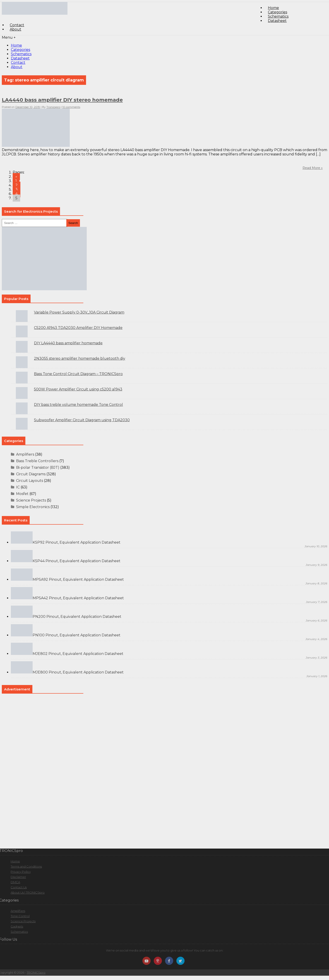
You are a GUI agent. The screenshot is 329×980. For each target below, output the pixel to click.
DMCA (15, 882)
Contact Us (19, 887)
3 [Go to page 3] (17, 189)
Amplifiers (25, 454)
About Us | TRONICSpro (28, 892)
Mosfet (22, 494)
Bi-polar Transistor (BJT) (38, 467)
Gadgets (17, 926)
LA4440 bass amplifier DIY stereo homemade (62, 100)
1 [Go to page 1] (16, 181)
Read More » (313, 168)
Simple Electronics (33, 507)
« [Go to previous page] (16, 177)
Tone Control (20, 916)
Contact (18, 63)
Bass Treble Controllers (37, 461)
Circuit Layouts (30, 481)
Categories (20, 50)
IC (18, 487)
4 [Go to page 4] (17, 194)
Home (16, 45)
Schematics (21, 54)
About (16, 29)
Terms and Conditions (26, 866)
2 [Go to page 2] (17, 185)
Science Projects (31, 500)
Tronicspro (53, 107)
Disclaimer (18, 877)
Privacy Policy (21, 872)
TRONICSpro (36, 973)
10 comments (71, 107)
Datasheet (277, 21)
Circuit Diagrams (31, 474)
